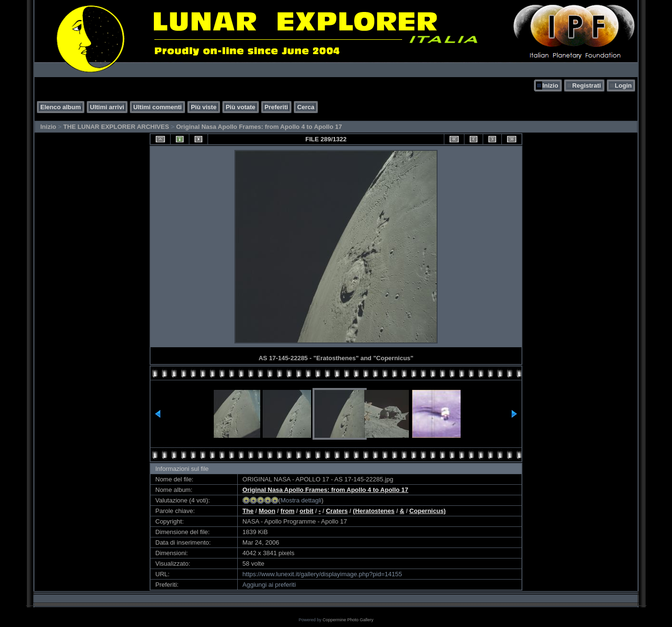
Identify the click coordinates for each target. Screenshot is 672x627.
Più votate (241, 107)
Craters (337, 511)
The (248, 511)
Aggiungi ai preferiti (269, 585)
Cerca (306, 107)
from (287, 511)
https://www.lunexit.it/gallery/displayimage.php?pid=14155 (322, 574)
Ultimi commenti (157, 107)
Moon (267, 511)
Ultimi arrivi (107, 107)
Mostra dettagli (301, 500)
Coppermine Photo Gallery (348, 620)
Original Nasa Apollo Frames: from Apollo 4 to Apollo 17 (259, 127)
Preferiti (276, 107)
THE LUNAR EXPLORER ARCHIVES (116, 127)
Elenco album (61, 107)
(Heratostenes (374, 511)
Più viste (203, 107)
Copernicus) (428, 511)
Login (623, 85)
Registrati (587, 85)
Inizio (550, 85)
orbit (307, 511)
